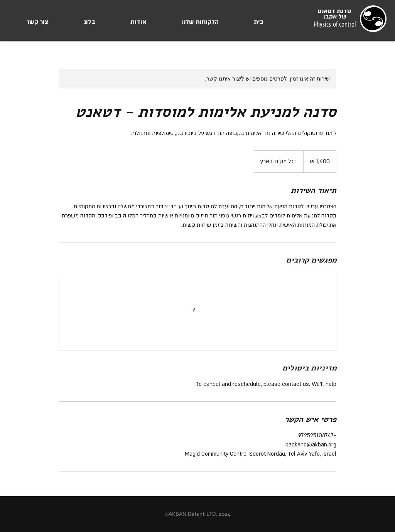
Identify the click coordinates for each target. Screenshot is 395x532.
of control (344, 24)
